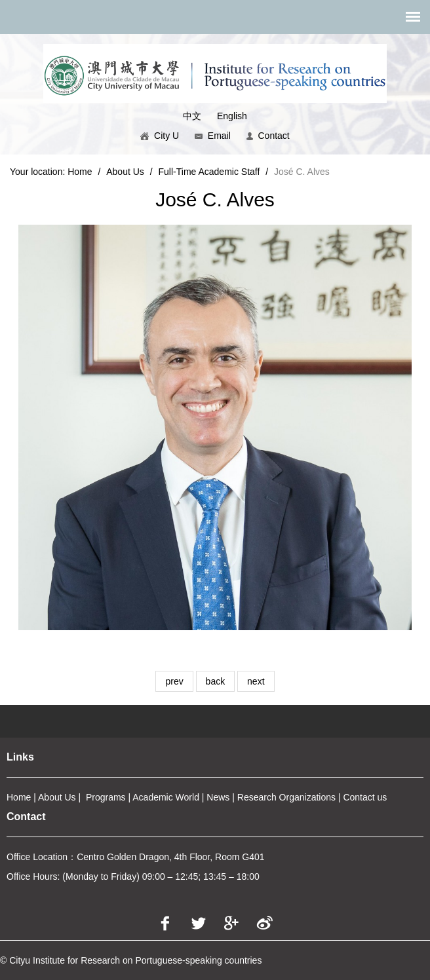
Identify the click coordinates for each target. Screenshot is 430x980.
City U (160, 136)
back (216, 681)
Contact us (365, 797)
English (232, 116)
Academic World (166, 797)
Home (80, 172)
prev (174, 681)
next (256, 681)
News (218, 797)
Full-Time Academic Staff (209, 172)
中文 (192, 116)
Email (213, 136)
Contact (268, 136)
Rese (248, 797)
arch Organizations (297, 797)
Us (69, 797)
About (50, 797)
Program (104, 797)
